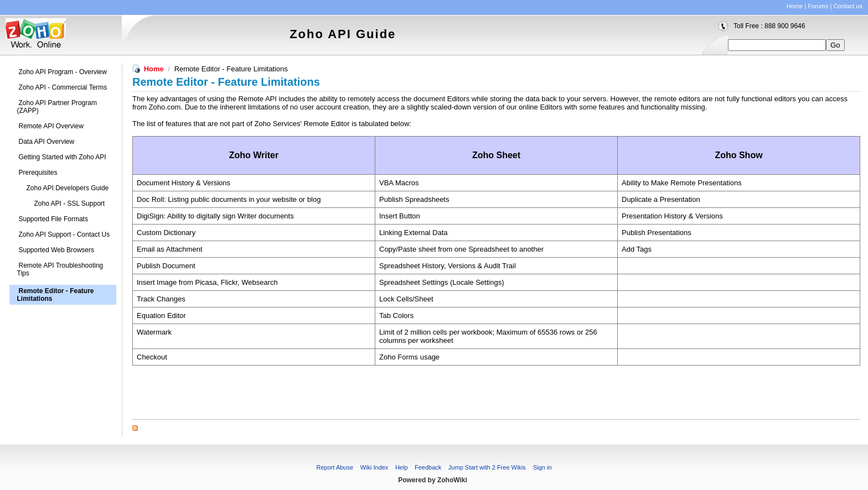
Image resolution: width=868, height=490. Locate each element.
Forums (818, 6)
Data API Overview (47, 142)
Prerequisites (38, 173)
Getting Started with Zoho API (63, 157)
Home (795, 6)
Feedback (428, 467)
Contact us (848, 6)
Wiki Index (374, 467)
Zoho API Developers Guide (68, 188)
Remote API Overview (51, 126)
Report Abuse (335, 467)
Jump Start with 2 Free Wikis (488, 467)
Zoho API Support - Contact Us (64, 234)
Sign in (542, 467)
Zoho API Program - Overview (63, 72)
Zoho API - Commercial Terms (63, 87)
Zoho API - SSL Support (70, 204)
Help (402, 467)
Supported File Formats (53, 219)
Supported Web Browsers (57, 250)
